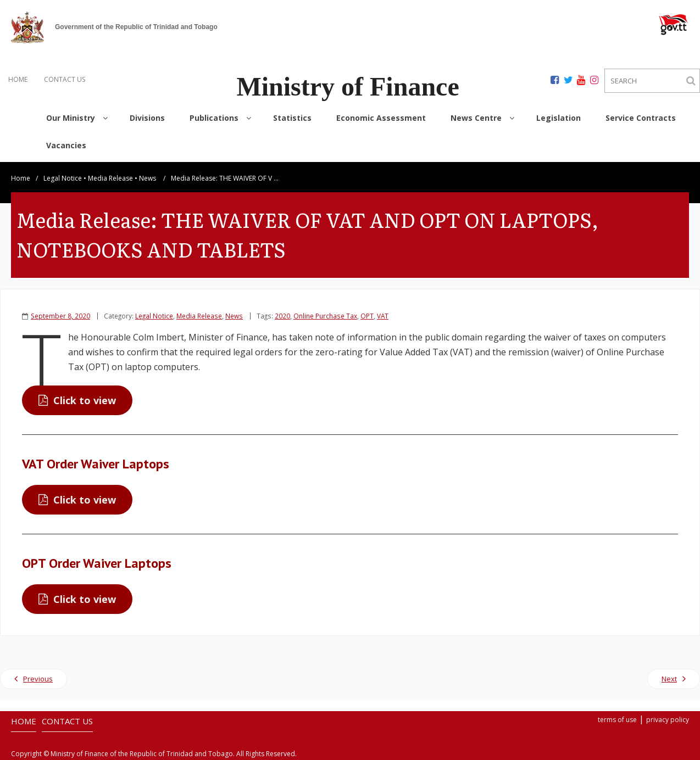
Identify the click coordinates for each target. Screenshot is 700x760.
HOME (18, 79)
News (148, 178)
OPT (367, 316)
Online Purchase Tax (325, 316)
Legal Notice (63, 178)
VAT (383, 316)
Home (21, 178)
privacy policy (668, 720)
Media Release (110, 178)
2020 (282, 316)
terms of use (617, 720)
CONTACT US (65, 79)
